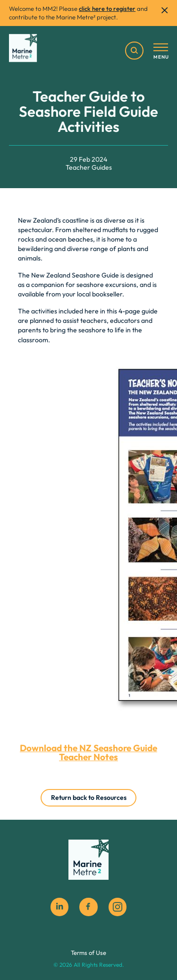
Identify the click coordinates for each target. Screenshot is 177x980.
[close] (164, 10)
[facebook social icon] (88, 907)
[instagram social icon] (118, 907)
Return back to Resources (89, 798)
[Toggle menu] (161, 52)
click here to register (107, 9)
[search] (134, 51)
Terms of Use (88, 953)
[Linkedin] (59, 907)
